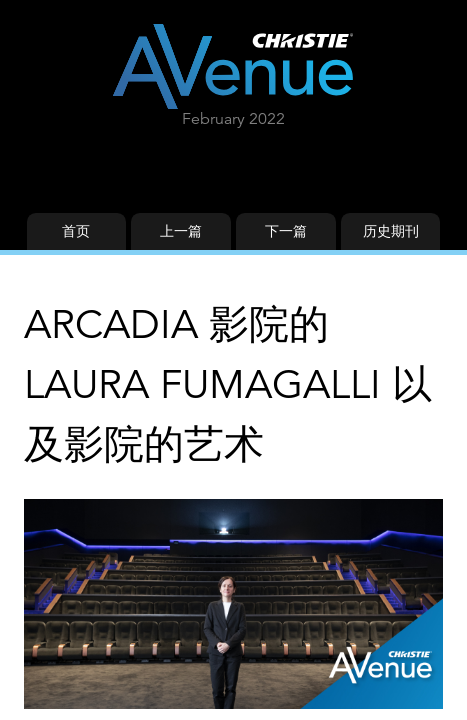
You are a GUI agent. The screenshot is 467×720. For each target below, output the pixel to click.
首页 (76, 231)
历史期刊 (391, 231)
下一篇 (286, 231)
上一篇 (181, 231)
